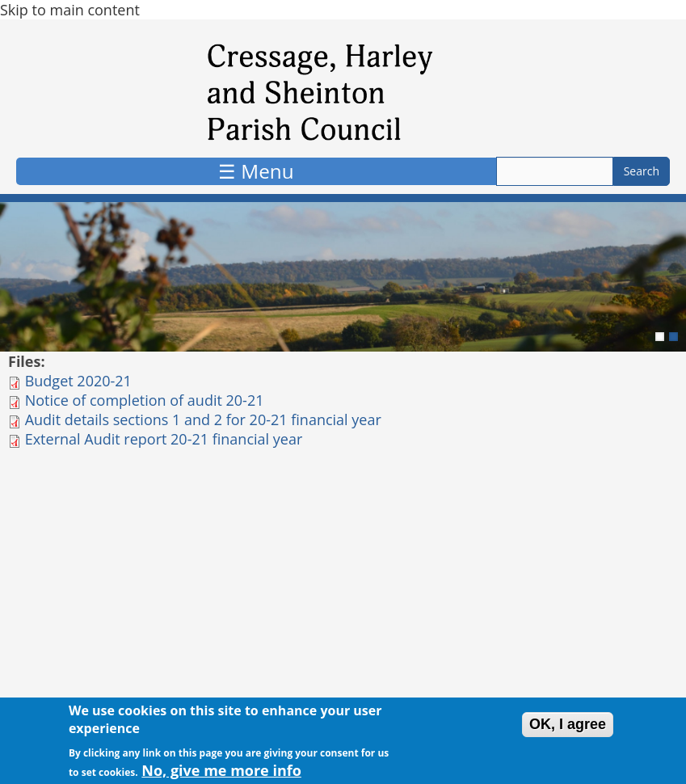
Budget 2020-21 (78, 381)
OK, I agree (568, 728)
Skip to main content (70, 10)
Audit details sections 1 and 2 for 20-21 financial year (203, 419)
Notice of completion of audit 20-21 (145, 400)
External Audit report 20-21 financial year (164, 439)
